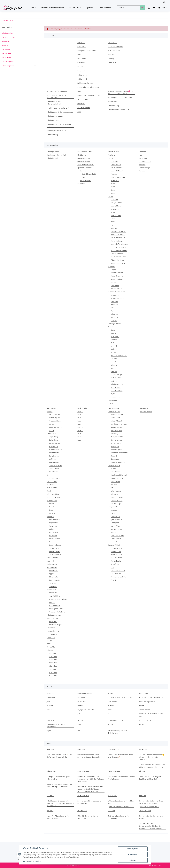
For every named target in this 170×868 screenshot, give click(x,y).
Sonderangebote (146, 411)
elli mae (114, 469)
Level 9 (80, 437)
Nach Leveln (6, 57)
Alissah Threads (117, 421)
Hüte (112, 308)
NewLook (114, 371)
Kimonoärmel (54, 453)
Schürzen (114, 314)
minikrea (114, 365)
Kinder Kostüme (117, 279)
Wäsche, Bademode (118, 177)
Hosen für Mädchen (118, 238)
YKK (79, 731)
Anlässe (50, 411)
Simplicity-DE (116, 387)
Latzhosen (53, 535)
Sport (113, 193)
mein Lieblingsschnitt (88, 174)
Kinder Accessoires (118, 263)
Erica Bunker (115, 472)
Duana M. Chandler (118, 462)
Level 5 (80, 424)
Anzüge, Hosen (116, 203)
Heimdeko (114, 305)
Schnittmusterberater (55, 120)
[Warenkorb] (162, 8)
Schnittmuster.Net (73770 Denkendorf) (56, 725)
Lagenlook (50, 561)
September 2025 (114, 749)
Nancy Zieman (116, 539)
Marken (111, 327)
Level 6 (80, 427)
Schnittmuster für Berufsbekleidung (60, 112)
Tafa (112, 567)
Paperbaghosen (55, 545)
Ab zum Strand (55, 415)
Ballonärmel (54, 440)
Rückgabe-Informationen (87, 51)
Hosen (52, 510)
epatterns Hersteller (85, 168)
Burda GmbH (144, 694)
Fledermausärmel (56, 450)
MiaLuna (114, 359)
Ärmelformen (52, 434)
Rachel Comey (116, 551)
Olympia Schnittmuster (86, 710)
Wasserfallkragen (56, 625)
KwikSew (114, 349)
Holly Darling (115, 481)
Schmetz (81, 720)
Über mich (81, 71)
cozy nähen (51, 485)
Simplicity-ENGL (117, 390)
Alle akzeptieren (133, 849)
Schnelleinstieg (52, 135)
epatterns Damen (84, 158)
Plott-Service (82, 155)
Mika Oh (114, 362)
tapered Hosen (55, 551)
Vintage (49, 641)
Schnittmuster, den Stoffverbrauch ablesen (59, 125)
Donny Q (114, 456)
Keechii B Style (116, 504)
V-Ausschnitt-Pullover (57, 612)
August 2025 (143, 749)
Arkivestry (114, 434)
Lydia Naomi (115, 516)
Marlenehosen (55, 539)
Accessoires (115, 180)
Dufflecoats (53, 570)
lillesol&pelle (113, 702)
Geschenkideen (55, 421)
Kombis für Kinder (117, 254)
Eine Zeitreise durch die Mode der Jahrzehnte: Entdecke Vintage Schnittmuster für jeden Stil (90, 789)
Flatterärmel (54, 446)
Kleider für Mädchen (118, 231)
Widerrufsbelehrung (116, 46)
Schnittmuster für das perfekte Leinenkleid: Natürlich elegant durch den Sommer (60, 803)
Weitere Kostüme (117, 289)
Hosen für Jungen (117, 241)
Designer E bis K (114, 465)
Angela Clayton (116, 430)
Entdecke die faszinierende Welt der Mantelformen (121, 778)
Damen (111, 158)
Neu (140, 155)
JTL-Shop (159, 865)
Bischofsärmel (54, 443)
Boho (49, 475)
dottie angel (115, 459)
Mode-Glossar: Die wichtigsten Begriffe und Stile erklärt (150, 778)
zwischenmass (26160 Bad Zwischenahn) (118, 732)
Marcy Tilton (115, 526)
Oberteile (114, 161)
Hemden (52, 507)
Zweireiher (53, 586)
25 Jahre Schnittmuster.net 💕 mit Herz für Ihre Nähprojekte (121, 92)
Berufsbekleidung (117, 298)
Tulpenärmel (54, 469)
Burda (113, 330)
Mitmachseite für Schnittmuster (58, 91)
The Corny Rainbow (118, 570)
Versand (80, 55)
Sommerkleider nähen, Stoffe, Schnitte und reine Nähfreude (89, 756)
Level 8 (80, 434)
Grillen (52, 424)
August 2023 (113, 795)
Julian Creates (116, 491)
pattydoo (114, 381)
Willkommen (82, 63)
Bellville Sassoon (117, 443)
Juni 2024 (50, 795)
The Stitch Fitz (116, 574)
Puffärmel (53, 459)
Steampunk (115, 285)
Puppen (114, 311)
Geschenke (81, 46)
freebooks (81, 184)
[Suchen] (128, 8)
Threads (142, 171)
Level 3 (80, 418)
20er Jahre (53, 653)
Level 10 (80, 440)
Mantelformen (52, 567)
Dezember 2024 (83, 771)
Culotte (52, 529)
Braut (113, 184)
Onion (110, 710)
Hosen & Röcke (116, 168)
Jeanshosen (54, 532)
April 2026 (50, 749)
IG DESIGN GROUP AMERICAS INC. (120, 698)
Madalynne (115, 523)
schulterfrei (51, 628)
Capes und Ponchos (54, 478)
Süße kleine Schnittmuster (149, 806)
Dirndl (49, 491)
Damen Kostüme (117, 273)
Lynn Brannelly (116, 520)
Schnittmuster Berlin (118, 384)
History (113, 282)
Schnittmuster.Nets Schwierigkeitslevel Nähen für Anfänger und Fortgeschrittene (150, 826)
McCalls (114, 352)
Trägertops (51, 637)
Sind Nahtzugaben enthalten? (58, 108)
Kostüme (111, 266)
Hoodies (52, 602)
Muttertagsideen (55, 427)
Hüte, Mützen (116, 215)
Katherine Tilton (117, 497)
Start (79, 91)
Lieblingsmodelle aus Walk (56, 155)
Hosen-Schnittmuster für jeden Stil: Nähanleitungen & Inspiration (60, 786)
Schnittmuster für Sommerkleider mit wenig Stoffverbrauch (151, 802)
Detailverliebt (52, 488)
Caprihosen (54, 523)
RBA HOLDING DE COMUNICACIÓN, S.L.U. (152, 715)
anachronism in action (119, 424)
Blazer (52, 504)
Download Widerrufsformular (88, 87)
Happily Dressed (117, 478)
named (83, 177)
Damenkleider (116, 164)
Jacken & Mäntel (117, 171)
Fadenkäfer (51, 698)
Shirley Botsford (117, 561)
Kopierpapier (113, 400)
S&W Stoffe (51, 720)
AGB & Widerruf (114, 51)
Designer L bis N (114, 507)
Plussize (114, 174)
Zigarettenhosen (55, 555)
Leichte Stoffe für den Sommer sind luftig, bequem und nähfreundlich (152, 766)
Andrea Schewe (116, 427)
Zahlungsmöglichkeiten (86, 83)
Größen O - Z (82, 79)
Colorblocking (52, 481)
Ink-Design (115, 485)
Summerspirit (52, 634)
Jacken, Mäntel (116, 206)
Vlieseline (142, 724)
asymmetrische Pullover (58, 599)
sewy (79, 724)
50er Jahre (53, 663)
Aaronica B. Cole (117, 415)
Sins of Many (115, 564)
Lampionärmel (55, 456)
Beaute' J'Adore (116, 440)
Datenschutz (37, 861)
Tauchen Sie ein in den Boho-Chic (121, 806)
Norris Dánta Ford (117, 542)
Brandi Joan (115, 446)
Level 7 (80, 430)
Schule (52, 430)
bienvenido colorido (85, 694)
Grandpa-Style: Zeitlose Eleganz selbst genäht (58, 778)
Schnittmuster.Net (146, 720)
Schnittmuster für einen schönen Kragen (151, 817)
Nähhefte (5, 45)
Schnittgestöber (8, 33)
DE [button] (164, 2)
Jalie (112, 343)
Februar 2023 (82, 810)
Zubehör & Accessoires (116, 292)
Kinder (111, 225)
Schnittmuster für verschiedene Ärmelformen (89, 802)
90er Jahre (53, 676)
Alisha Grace (115, 418)
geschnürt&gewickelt (54, 497)
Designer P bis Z (114, 545)
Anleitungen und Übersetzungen (120, 98)
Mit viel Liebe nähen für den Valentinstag (88, 817)
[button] (149, 8)
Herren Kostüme (117, 276)
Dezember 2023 (83, 795)
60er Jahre (53, 666)
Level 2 (80, 415)
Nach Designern (8, 66)
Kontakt (111, 55)
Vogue (113, 394)
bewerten (81, 42)
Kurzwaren (144, 408)
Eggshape (53, 574)
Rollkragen (53, 621)
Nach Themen (7, 53)
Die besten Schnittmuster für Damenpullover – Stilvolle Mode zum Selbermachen (91, 779)
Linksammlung (113, 106)
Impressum (27, 861)
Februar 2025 (52, 771)
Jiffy (112, 488)
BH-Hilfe (80, 67)
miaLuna (50, 706)
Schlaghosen (54, 548)
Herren (111, 196)
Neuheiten (112, 155)
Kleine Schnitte (52, 558)
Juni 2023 (142, 795)
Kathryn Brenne (117, 500)
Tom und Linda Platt (118, 577)
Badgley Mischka (117, 437)
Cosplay (114, 270)
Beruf (113, 212)
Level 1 (80, 411)
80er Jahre (53, 672)
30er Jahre (53, 656)
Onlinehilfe (82, 59)
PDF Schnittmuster (9, 37)
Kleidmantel (54, 577)
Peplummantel (55, 580)
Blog (79, 111)
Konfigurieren (133, 854)
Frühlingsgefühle (53, 494)
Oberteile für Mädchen (119, 244)
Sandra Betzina (116, 558)
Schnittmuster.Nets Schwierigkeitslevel (54, 103)
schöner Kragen (52, 618)
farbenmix (115, 340)
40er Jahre (53, 660)
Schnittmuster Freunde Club (119, 110)
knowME (114, 346)
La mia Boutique (145, 161)
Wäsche (114, 222)
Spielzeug (114, 317)
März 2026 (81, 749)
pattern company (117, 378)
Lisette (113, 513)
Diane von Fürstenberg (119, 453)
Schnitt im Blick (52, 158)
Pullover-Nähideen (54, 596)
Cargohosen (54, 526)
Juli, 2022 (111, 810)
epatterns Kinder (84, 161)
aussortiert (112, 403)
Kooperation (113, 102)
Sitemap (111, 59)
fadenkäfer (115, 336)
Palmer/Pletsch (116, 548)
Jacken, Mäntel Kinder (119, 250)
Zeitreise (50, 650)
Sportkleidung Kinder (119, 257)
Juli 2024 (142, 771)
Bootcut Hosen (55, 520)
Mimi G (113, 532)
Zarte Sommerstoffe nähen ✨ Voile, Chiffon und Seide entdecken (60, 756)
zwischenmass (85, 180)
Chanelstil (53, 593)
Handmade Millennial (119, 475)
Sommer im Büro (53, 631)
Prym (110, 714)
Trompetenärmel (55, 465)
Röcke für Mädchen (118, 235)
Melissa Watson (116, 529)
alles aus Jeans (55, 418)
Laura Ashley (115, 510)
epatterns (90, 8)
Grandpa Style (52, 500)
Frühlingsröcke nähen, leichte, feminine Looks (58, 96)
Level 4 (80, 421)
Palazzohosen (54, 542)
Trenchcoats (54, 583)
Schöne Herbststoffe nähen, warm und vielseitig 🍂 (121, 756)
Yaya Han (114, 580)
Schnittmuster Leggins (55, 116)
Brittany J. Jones (116, 450)
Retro (113, 190)
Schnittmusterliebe (54, 615)
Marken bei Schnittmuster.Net (53, 8)
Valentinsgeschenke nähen (57, 131)
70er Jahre (53, 669)
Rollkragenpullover (56, 609)
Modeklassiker (52, 590)
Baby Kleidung (116, 228)
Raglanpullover (55, 606)
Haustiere (114, 301)
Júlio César (115, 494)
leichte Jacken (52, 564)
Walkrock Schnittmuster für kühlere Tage (121, 802)
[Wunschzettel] (154, 8)
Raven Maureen (117, 555)
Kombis (113, 187)
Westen (52, 513)
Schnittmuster (83, 99)
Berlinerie (84, 171)
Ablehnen (133, 860)
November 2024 (114, 771)
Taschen (114, 320)
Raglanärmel (54, 462)
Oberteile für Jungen (118, 247)
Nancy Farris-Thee (117, 535)
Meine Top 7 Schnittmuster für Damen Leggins (58, 817)
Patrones (142, 164)
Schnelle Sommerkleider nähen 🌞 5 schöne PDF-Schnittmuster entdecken (152, 757)
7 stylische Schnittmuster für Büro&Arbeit (119, 817)
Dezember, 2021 (145, 810)
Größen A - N (82, 75)
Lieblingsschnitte (114, 324)
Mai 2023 (50, 810)
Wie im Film (51, 647)
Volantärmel (54, 472)
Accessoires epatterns (85, 164)
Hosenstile (50, 516)
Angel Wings (54, 437)
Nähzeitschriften (105, 8)
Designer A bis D (114, 411)
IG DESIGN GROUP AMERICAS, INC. (151, 698)
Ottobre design (116, 375)
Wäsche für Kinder (118, 260)
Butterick (114, 333)
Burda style (143, 158)
